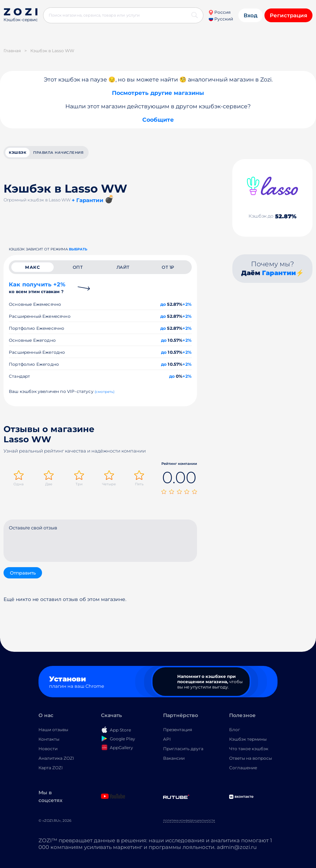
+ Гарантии (88, 200)
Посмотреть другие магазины (158, 93)
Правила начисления (58, 153)
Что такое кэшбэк (249, 749)
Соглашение (243, 768)
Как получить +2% (37, 288)
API (167, 739)
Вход (251, 15)
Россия (219, 12)
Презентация (178, 730)
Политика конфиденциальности (189, 821)
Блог (235, 730)
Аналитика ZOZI (56, 758)
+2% (187, 304)
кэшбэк (17, 153)
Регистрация (288, 15)
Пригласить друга (183, 749)
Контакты (49, 739)
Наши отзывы (53, 730)
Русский (221, 19)
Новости (48, 749)
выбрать (78, 249)
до (163, 304)
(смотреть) (105, 392)
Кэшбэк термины (248, 739)
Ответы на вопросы (251, 758)
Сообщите (158, 120)
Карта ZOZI (51, 768)
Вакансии (174, 758)
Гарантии (279, 273)
